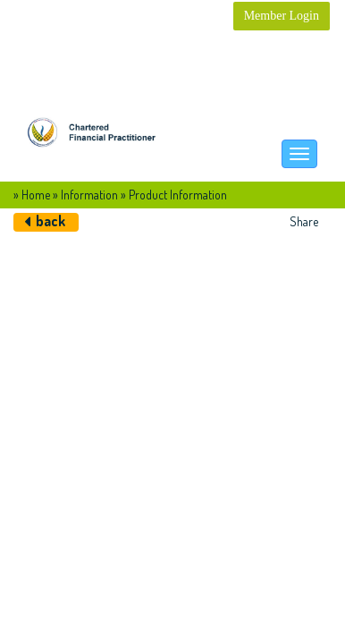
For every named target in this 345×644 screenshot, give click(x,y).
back (50, 221)
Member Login (282, 16)
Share (304, 221)
